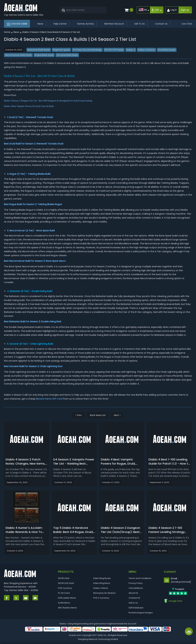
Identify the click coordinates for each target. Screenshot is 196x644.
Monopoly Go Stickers (104, 593)
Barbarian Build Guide (39, 50)
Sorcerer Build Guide (67, 55)
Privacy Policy (136, 583)
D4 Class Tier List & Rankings (87, 50)
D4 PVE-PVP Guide (114, 50)
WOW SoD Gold (66, 583)
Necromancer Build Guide (18, 55)
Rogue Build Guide (44, 55)
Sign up (185, 10)
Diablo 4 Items (101, 588)
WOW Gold (64, 578)
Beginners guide (61, 50)
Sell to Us (133, 603)
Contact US (134, 598)
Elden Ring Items (102, 583)
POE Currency (65, 588)
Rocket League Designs (141, 613)
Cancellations (136, 588)
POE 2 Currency (101, 598)
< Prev (78, 415)
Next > (117, 415)
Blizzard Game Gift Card (49, 399)
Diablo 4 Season (146, 50)
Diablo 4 (131, 50)
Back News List (98, 415)
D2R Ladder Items (67, 598)
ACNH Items (64, 603)
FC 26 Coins (64, 593)
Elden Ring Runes (102, 578)
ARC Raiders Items (67, 608)
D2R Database (136, 608)
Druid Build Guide (167, 50)
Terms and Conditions (140, 578)
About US (133, 593)
